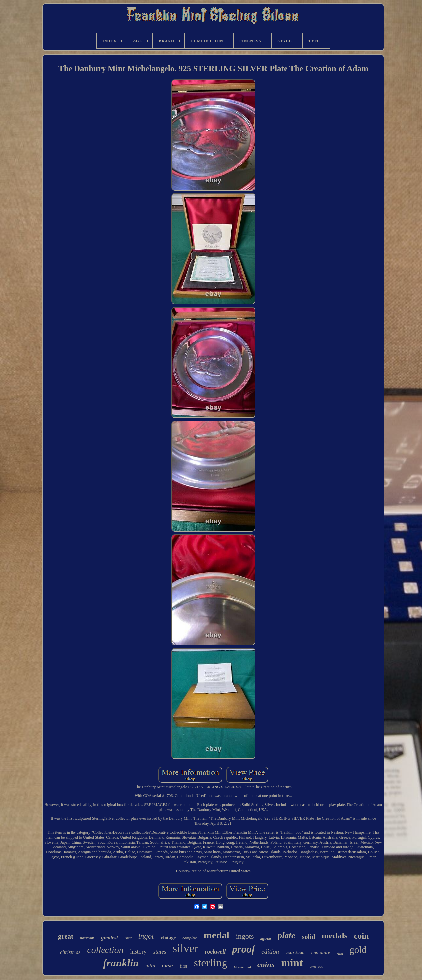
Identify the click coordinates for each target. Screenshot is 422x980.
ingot (146, 936)
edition (270, 951)
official (266, 939)
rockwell (215, 952)
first (183, 966)
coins (266, 965)
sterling (211, 963)
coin (361, 936)
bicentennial (242, 967)
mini (150, 966)
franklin (121, 963)
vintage (168, 938)
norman (87, 938)
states (160, 952)
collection (105, 950)
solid (309, 937)
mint (292, 963)
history (138, 952)
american (295, 953)
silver (186, 949)
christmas (70, 952)
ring (340, 953)
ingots (245, 936)
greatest (109, 938)
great (66, 936)
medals (335, 936)
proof (243, 949)
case (167, 965)
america (317, 966)
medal (216, 935)
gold (358, 950)
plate (286, 935)
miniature (321, 952)
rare (128, 938)
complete (190, 938)
